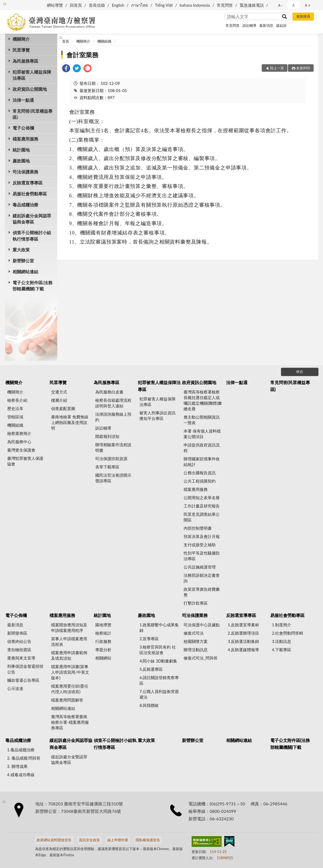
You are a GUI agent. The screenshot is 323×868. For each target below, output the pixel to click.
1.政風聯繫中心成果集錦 (159, 628)
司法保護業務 (25, 172)
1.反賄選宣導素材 (243, 625)
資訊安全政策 (89, 840)
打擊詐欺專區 (196, 603)
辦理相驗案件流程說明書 (113, 447)
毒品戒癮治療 (25, 205)
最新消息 (266, 25)
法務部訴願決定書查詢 (202, 578)
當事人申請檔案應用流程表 (69, 641)
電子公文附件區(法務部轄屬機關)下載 (32, 286)
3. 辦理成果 (17, 766)
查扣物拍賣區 (19, 650)
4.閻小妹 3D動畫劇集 (158, 661)
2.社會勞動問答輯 (288, 633)
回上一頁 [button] (277, 68)
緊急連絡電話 (252, 5)
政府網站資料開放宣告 (54, 840)
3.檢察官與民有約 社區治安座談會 (158, 650)
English (118, 5)
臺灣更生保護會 (21, 450)
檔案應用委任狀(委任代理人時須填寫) (70, 689)
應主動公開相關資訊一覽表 (202, 420)
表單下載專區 (107, 467)
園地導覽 (103, 625)
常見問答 (225, 5)
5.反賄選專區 (151, 669)
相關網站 (103, 658)
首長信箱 (97, 5)
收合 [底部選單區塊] (300, 372)
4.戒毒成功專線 (21, 775)
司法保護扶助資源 (111, 458)
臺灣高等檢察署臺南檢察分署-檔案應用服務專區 (70, 722)
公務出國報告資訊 (200, 473)
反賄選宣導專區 (28, 183)
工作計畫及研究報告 (202, 506)
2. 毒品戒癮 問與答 (24, 758)
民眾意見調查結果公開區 (202, 517)
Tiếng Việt (164, 5)
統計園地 (21, 150)
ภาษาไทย (140, 5)
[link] (66, 69)
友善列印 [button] (303, 68)
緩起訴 (281, 25)
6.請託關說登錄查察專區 (159, 680)
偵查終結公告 (19, 641)
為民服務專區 (25, 61)
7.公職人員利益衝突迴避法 (159, 694)
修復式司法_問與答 (201, 658)
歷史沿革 (15, 408)
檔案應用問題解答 (67, 700)
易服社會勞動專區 (30, 194)
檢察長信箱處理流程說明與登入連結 (113, 403)
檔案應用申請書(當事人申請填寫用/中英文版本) (70, 672)
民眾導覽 (21, 50)
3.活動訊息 (282, 641)
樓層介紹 (59, 400)
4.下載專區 (282, 650)
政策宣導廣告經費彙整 (202, 592)
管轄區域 (15, 417)
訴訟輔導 (249, 25)
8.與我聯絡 (149, 705)
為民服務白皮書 (109, 392)
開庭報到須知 (107, 436)
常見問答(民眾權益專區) (32, 114)
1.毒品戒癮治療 (21, 750)
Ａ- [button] (280, 5)
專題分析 (103, 650)
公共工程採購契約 (200, 481)
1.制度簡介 (282, 625)
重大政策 (21, 250)
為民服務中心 (19, 442)
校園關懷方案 (196, 641)
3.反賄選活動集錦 (243, 641)
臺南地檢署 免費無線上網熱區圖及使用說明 (70, 422)
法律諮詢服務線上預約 (113, 417)
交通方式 (59, 392)
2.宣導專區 (149, 639)
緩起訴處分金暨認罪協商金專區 (69, 759)
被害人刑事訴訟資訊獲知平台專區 (157, 416)
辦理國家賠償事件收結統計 (202, 462)
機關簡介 (21, 39)
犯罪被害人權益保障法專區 (32, 75)
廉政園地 (21, 161)
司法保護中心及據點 (202, 625)
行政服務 (103, 641)
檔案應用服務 (25, 139)
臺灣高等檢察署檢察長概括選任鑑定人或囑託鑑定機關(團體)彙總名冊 (203, 400)
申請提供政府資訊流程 (202, 448)
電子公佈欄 (23, 128)
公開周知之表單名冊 (202, 498)
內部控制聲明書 (198, 528)
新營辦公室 (23, 261)
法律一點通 (23, 100)
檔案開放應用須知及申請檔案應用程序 (69, 628)
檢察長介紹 (17, 400)
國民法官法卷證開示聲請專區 (113, 478)
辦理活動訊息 (196, 650)
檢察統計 (103, 633)
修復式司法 (194, 633)
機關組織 (104, 41)
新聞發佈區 (17, 633)
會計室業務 (82, 55)
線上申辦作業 (118, 840)
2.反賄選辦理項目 (243, 633)
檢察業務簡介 (19, 433)
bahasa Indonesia (195, 5)
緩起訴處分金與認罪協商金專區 (32, 219)
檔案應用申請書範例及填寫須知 (69, 655)
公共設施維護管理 (200, 567)
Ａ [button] (293, 5)
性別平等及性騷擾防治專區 (202, 556)
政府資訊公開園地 (30, 89)
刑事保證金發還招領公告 (25, 669)
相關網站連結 (25, 272)
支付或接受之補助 (200, 545)
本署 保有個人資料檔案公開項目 (202, 434)
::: (5, 3)
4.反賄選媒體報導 (243, 650)
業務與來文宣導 (21, 658)
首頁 (66, 41)
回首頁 (76, 5)
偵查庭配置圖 (63, 408)
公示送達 (15, 688)
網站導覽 (55, 5)
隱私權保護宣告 (148, 840)
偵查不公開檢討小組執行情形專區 (32, 236)
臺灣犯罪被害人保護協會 (25, 461)
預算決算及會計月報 (202, 536)
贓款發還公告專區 (23, 680)
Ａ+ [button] (307, 5)
